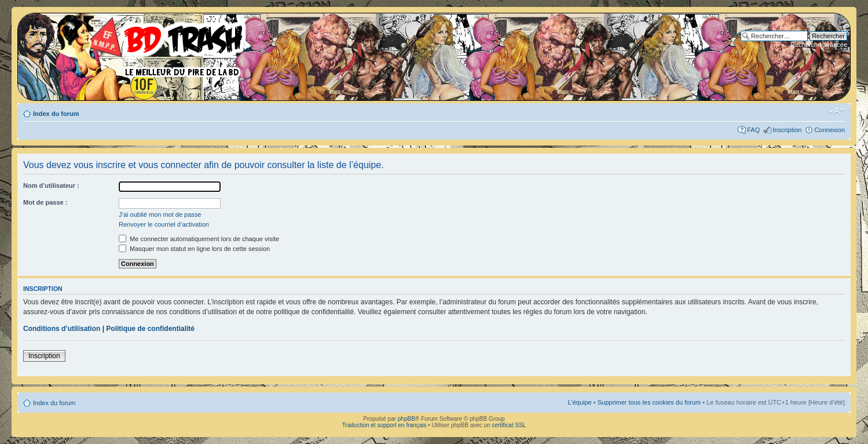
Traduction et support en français (384, 425)
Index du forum (56, 114)
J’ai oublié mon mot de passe (160, 214)
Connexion (829, 130)
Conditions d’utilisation (62, 329)
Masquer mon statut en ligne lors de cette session (194, 249)
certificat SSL (509, 425)
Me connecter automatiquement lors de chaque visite (199, 239)
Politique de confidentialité (150, 329)
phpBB (406, 419)
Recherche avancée (819, 45)
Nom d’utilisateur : (51, 185)
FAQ (753, 130)
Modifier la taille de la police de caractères (836, 111)
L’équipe (580, 402)
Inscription (787, 130)
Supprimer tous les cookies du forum (649, 402)
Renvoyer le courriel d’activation (164, 224)
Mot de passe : (45, 202)
